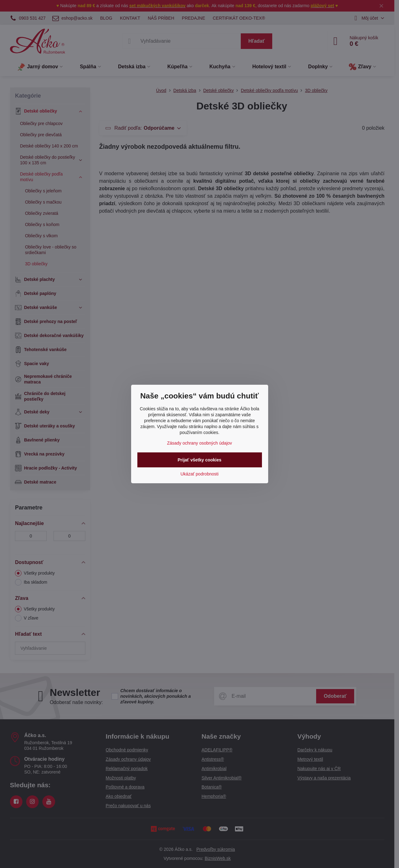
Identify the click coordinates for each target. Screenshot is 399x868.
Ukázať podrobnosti (200, 474)
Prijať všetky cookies (199, 460)
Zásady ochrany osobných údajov (199, 443)
